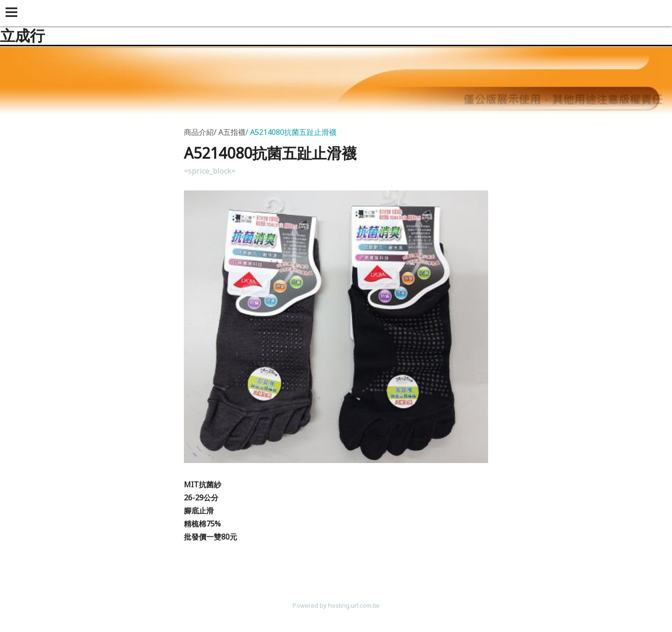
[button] (13, 13)
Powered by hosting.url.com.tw (336, 605)
